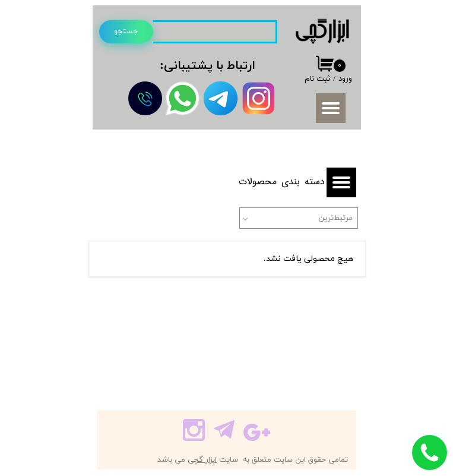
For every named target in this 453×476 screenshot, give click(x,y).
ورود (345, 79)
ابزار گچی (202, 460)
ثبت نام (317, 79)
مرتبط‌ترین (335, 218)
